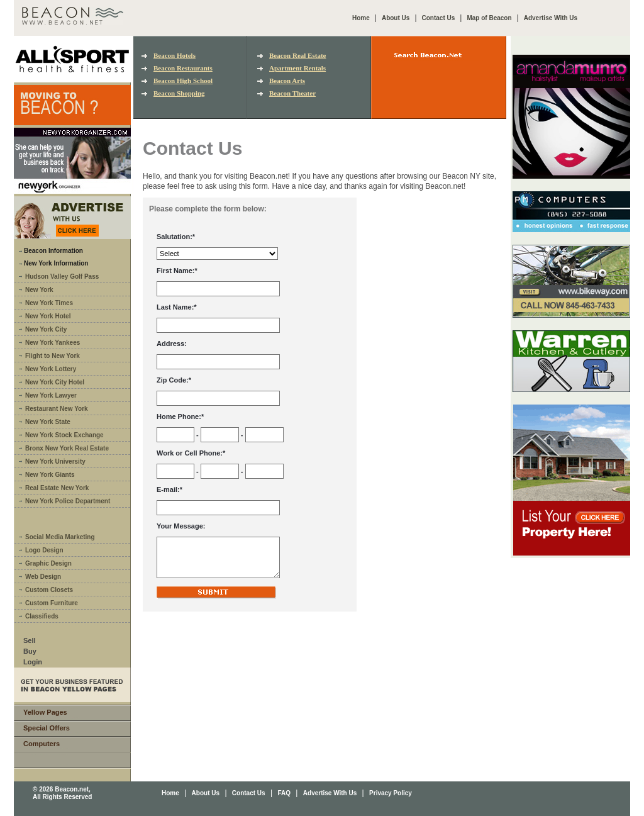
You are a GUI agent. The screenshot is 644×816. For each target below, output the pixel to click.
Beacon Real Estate (297, 55)
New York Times (49, 303)
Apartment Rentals (297, 68)
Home (361, 18)
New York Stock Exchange (64, 435)
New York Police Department (68, 501)
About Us (396, 18)
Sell (30, 640)
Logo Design (44, 550)
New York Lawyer (51, 395)
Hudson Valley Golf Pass (62, 277)
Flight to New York (53, 356)
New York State (48, 422)
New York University (55, 461)
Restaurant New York (57, 409)
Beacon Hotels (175, 55)
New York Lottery (51, 369)
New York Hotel (48, 316)
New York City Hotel (55, 382)
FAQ (284, 793)
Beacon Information (53, 251)
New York (39, 290)
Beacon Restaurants (183, 68)
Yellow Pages (45, 712)
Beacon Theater (292, 93)
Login (33, 662)
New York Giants (50, 475)
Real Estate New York (57, 488)
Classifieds (42, 616)
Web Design (43, 577)
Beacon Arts (287, 81)
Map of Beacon (489, 18)
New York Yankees (53, 343)
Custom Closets (49, 590)
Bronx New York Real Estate (67, 448)
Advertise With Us (551, 18)
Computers (42, 744)
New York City (46, 329)
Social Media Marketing (60, 537)
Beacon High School (183, 81)
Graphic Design (48, 563)
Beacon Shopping (179, 93)
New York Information (56, 263)
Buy (30, 651)
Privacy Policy (391, 793)
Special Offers (47, 728)
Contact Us (439, 18)
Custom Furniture (52, 603)
